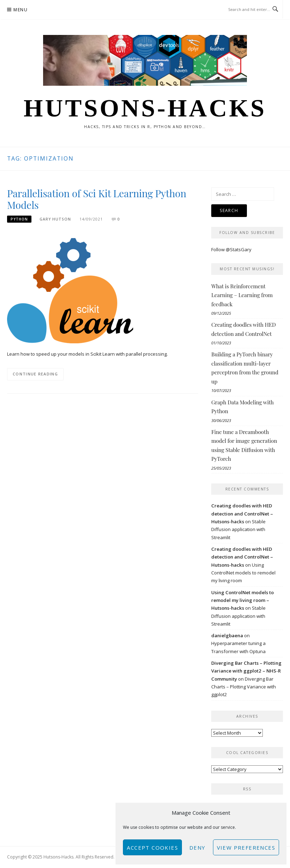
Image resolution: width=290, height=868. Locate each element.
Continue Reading (35, 374)
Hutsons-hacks (145, 108)
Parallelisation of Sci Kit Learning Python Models (97, 199)
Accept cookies (152, 848)
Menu (20, 10)
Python (19, 219)
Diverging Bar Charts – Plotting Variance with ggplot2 (244, 687)
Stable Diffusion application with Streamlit (238, 529)
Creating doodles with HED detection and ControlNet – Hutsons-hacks (242, 514)
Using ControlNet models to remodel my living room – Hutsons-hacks (242, 600)
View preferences (246, 848)
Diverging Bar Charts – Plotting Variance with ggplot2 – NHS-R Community (246, 671)
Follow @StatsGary (231, 249)
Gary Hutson (55, 219)
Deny (197, 848)
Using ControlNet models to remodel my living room (243, 573)
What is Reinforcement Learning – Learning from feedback (242, 295)
